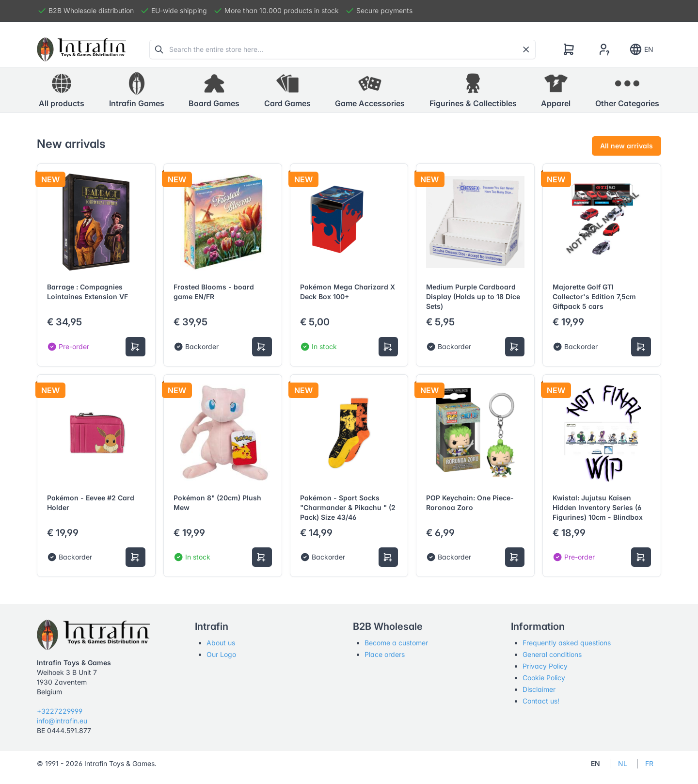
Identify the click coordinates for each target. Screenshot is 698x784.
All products (62, 90)
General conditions (552, 654)
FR (649, 763)
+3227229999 (60, 711)
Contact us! (541, 701)
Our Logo (221, 654)
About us (221, 643)
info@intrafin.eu (62, 721)
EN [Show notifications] (641, 49)
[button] (137, 90)
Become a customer (396, 643)
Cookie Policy (544, 678)
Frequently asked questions (567, 643)
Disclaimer (539, 689)
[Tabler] (81, 49)
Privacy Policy (545, 666)
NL (623, 763)
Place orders (385, 654)
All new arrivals (627, 146)
